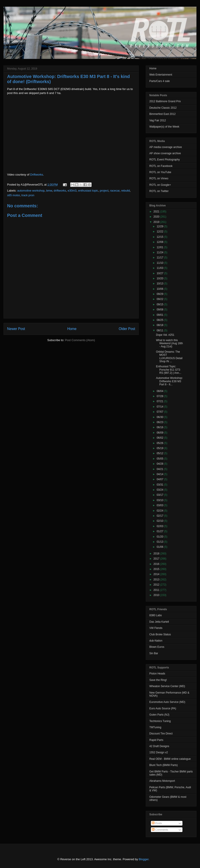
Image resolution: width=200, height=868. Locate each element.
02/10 (160, 521)
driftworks (60, 191)
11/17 (160, 258)
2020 (157, 217)
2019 (157, 222)
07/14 (160, 407)
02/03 (160, 526)
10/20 (160, 278)
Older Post (127, 329)
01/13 (160, 542)
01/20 (160, 537)
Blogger (144, 859)
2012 (157, 585)
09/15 (160, 304)
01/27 (160, 531)
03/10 (160, 500)
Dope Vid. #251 (165, 335)
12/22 (160, 232)
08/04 (160, 391)
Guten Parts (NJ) (159, 715)
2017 (157, 559)
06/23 (160, 422)
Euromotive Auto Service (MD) (167, 702)
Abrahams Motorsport (162, 781)
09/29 (160, 294)
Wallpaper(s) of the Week (164, 127)
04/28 (160, 464)
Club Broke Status (160, 634)
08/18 (160, 325)
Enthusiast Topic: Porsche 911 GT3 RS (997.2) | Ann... (169, 370)
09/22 (160, 299)
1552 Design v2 (159, 752)
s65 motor (13, 195)
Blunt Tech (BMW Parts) (164, 765)
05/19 (160, 448)
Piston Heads (157, 674)
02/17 (160, 516)
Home (72, 329)
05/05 (160, 459)
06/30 (160, 417)
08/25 (160, 320)
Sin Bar (154, 653)
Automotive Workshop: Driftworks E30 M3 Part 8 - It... (169, 381)
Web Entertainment (161, 75)
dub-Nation (156, 641)
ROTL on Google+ (160, 185)
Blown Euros (157, 647)
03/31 (160, 485)
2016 (157, 564)
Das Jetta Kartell (159, 622)
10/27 (160, 273)
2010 (157, 595)
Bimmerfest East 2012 (162, 114)
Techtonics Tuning (160, 721)
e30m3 (72, 191)
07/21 (160, 401)
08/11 (160, 330)
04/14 (160, 474)
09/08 (160, 310)
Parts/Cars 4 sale (160, 81)
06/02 (160, 438)
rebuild (125, 191)
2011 (157, 590)
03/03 (160, 505)
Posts (157, 823)
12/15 (160, 237)
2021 (157, 212)
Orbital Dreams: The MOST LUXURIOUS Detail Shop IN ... (169, 357)
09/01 (160, 315)
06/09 (160, 433)
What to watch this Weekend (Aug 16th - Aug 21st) (169, 343)
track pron (28, 195)
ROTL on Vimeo (159, 178)
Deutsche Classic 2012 (163, 108)
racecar (115, 191)
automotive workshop (31, 191)
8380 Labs (156, 615)
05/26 (160, 443)
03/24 (160, 490)
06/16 (160, 427)
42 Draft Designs (159, 746)
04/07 (160, 479)
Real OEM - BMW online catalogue (170, 759)
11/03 (160, 268)
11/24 (160, 252)
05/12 (160, 453)
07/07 (160, 412)
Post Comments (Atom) (80, 340)
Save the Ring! (158, 680)
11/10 (160, 263)
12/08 (160, 242)
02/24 (160, 511)
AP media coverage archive (166, 147)
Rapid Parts (156, 740)
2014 (157, 574)
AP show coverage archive (165, 153)
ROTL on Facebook (161, 166)
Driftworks (37, 175)
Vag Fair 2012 (158, 120)
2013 (157, 580)
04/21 (160, 469)
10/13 (160, 284)
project (104, 191)
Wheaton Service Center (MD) (167, 686)
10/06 (160, 289)
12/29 (160, 226)
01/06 (160, 547)
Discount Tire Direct (161, 734)
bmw (49, 191)
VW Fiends (156, 628)
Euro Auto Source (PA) (163, 708)
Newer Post (16, 329)
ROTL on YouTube (160, 172)
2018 (157, 554)
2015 (157, 569)
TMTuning (155, 727)
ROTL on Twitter (159, 191)
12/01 (160, 247)
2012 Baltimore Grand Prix (165, 101)
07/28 (160, 396)
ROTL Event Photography (165, 160)
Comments (160, 830)
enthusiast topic (88, 191)
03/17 (160, 495)
